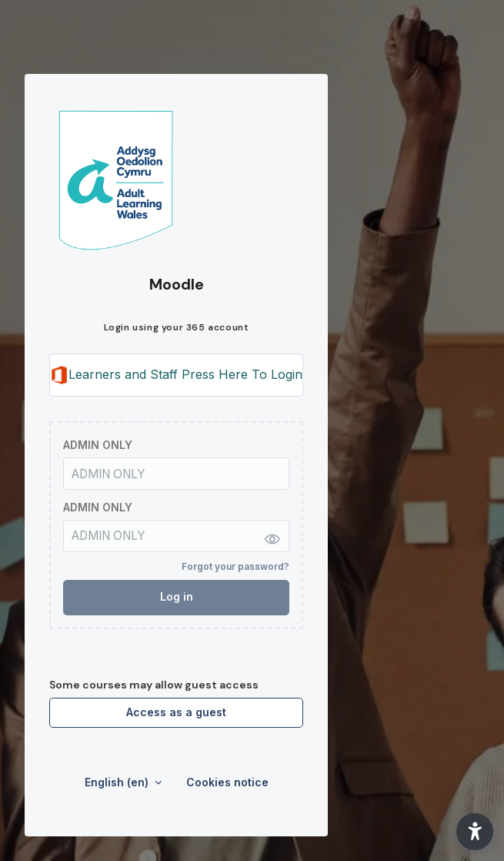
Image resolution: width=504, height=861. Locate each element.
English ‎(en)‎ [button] (118, 782)
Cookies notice (227, 782)
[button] (475, 832)
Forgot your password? (235, 566)
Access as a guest (176, 712)
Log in (177, 596)
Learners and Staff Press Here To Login (176, 375)
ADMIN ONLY (98, 445)
